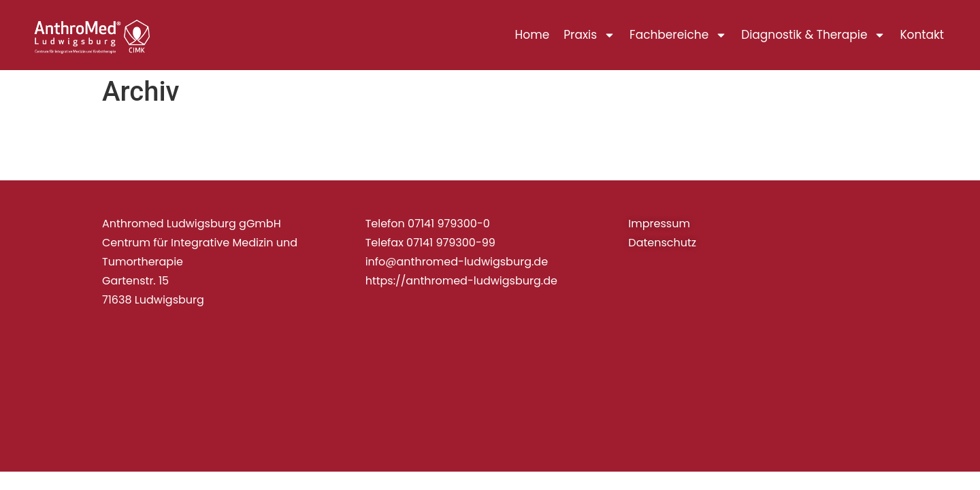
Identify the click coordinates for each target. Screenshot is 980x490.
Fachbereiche (678, 35)
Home (533, 35)
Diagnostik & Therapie (813, 35)
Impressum (659, 224)
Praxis (589, 35)
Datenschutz (662, 243)
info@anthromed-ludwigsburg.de (457, 262)
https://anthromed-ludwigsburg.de (461, 281)
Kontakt (922, 35)
